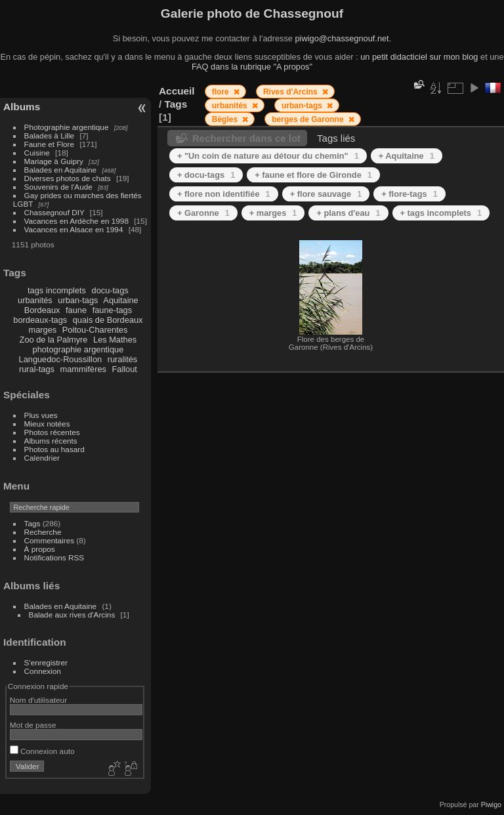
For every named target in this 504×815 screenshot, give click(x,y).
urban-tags (78, 300)
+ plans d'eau (348, 213)
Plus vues (41, 415)
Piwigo (491, 805)
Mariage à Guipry (54, 161)
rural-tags (37, 369)
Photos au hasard (54, 449)
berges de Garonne (309, 119)
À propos (40, 549)
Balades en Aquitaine (61, 170)
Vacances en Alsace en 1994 (74, 229)
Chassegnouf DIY (54, 212)
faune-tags (112, 310)
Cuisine (37, 153)
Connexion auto (42, 751)
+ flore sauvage (326, 194)
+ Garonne (203, 213)
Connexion (43, 671)
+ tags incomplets (441, 213)
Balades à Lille (50, 136)
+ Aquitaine (407, 156)
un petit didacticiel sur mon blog (419, 57)
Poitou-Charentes (95, 330)
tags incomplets (57, 290)
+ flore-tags (409, 194)
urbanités (35, 300)
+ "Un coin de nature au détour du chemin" (268, 156)
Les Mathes (115, 340)
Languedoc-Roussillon (61, 359)
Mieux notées (47, 424)
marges (42, 330)
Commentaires (50, 540)
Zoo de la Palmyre (54, 340)
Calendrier (42, 458)
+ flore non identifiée (224, 194)
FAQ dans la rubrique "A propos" (252, 67)
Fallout (124, 369)
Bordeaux (42, 310)
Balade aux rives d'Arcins (72, 615)
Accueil (177, 91)
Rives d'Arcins (291, 92)
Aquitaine (120, 300)
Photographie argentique (67, 127)
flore (221, 92)
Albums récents (51, 441)
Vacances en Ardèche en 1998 (76, 221)
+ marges (273, 213)
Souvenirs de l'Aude (58, 187)
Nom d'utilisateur (38, 700)
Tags (32, 523)
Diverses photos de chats (68, 178)
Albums (22, 107)
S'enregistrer (46, 662)
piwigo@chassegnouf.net (342, 38)
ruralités (123, 359)
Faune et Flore (50, 144)
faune (76, 310)
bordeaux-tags (40, 320)
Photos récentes (52, 432)
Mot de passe (33, 725)
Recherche (43, 532)
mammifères (83, 369)
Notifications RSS (54, 557)
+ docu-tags (206, 175)
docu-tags (110, 290)
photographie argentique (78, 349)
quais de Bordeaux (108, 320)
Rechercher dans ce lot (246, 138)
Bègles (226, 119)
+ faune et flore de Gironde (313, 175)
